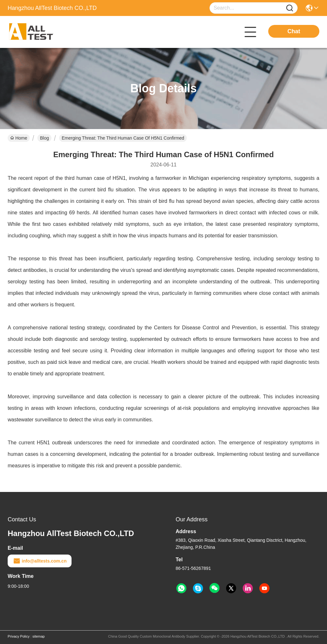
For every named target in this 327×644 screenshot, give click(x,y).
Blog (44, 138)
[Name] (290, 8)
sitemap (38, 636)
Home (19, 138)
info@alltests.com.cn (40, 561)
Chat (294, 31)
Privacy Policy (19, 636)
